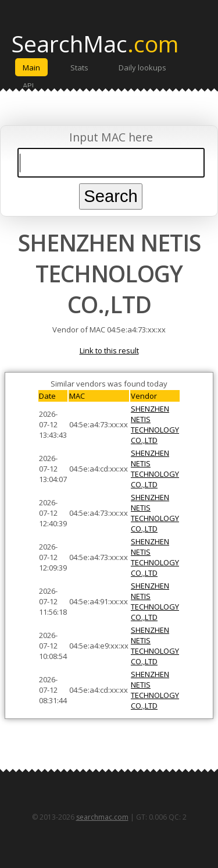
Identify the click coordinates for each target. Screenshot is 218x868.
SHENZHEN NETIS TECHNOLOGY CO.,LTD (155, 424)
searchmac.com (102, 817)
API (28, 86)
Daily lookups (142, 68)
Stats (79, 68)
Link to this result (109, 350)
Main (31, 68)
